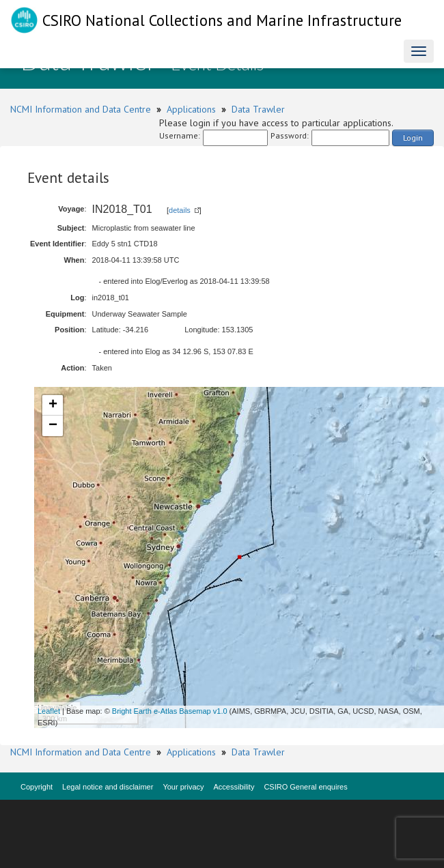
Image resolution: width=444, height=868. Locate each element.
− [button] (53, 426)
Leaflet (49, 711)
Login (413, 138)
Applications (191, 109)
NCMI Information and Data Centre (81, 109)
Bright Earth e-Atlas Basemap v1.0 (170, 711)
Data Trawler (258, 109)
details (180, 210)
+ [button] (53, 405)
